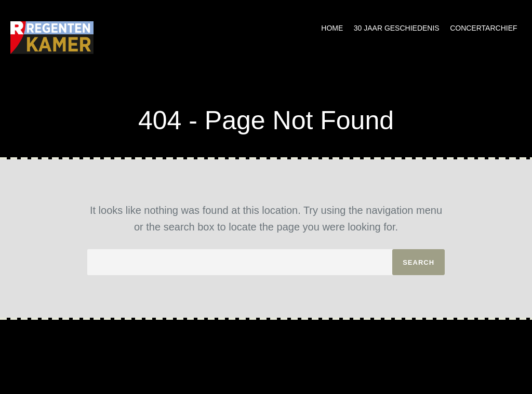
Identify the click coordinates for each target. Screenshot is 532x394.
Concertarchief (483, 28)
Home (332, 28)
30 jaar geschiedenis (397, 28)
